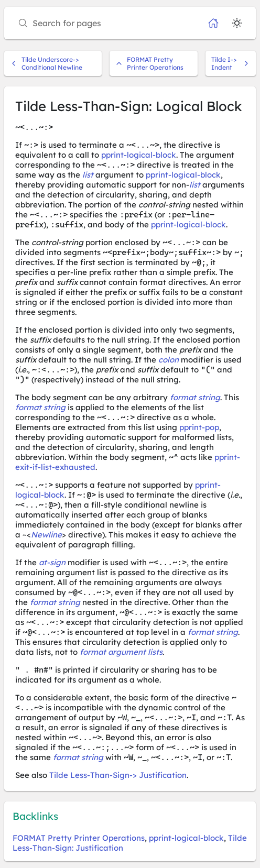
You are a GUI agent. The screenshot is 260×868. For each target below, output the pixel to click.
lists (155, 652)
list (88, 175)
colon (169, 360)
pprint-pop (199, 427)
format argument (113, 652)
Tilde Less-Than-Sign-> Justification (118, 775)
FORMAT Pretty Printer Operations (149, 63)
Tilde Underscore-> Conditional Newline (46, 63)
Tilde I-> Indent (231, 63)
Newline (46, 535)
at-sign (52, 562)
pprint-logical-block (139, 155)
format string (195, 397)
